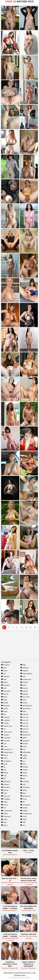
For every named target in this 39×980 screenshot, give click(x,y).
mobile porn (26, 679)
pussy (24, 746)
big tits (5, 694)
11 (26, 627)
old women (25, 709)
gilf (3, 779)
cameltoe (6, 720)
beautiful (5, 685)
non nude (25, 697)
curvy (4, 746)
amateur (5, 665)
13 (35, 627)
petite (24, 738)
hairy (4, 793)
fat (3, 767)
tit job (23, 799)
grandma (6, 787)
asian (4, 671)
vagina (24, 811)
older (23, 711)
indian (4, 814)
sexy (23, 764)
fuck (4, 776)
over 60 (24, 726)
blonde (5, 703)
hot (3, 808)
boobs (4, 709)
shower (24, 770)
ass (3, 674)
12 (30, 627)
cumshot (5, 741)
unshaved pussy (27, 805)
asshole (5, 676)
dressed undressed (9, 749)
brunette (5, 717)
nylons (24, 703)
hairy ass (6, 796)
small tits (25, 781)
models (24, 682)
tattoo (24, 790)
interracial (6, 816)
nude (23, 700)
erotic (4, 758)
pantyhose (25, 735)
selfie (23, 758)
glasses (5, 784)
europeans (6, 761)
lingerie (24, 671)
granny (5, 790)
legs (23, 665)
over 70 (24, 729)
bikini (4, 697)
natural (24, 691)
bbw (4, 679)
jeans (4, 819)
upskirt (24, 808)
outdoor (24, 714)
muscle (24, 688)
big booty (6, 691)
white (23, 819)
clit (3, 729)
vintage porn (26, 814)
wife (23, 822)
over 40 (24, 720)
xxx (23, 825)
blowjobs (5, 706)
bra (3, 714)
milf (23, 676)
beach (4, 682)
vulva (23, 816)
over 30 (24, 717)
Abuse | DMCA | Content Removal (14, 973)
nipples (24, 694)
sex (23, 761)
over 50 (24, 723)
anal (4, 668)
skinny (24, 776)
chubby (5, 723)
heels (4, 802)
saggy (24, 755)
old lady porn (26, 706)
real (23, 749)
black (4, 700)
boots (4, 711)
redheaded (25, 752)
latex (4, 822)
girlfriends (6, 781)
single (24, 773)
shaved (24, 767)
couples (5, 735)
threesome (25, 796)
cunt (4, 744)
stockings (25, 787)
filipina (5, 773)
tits (23, 802)
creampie (6, 738)
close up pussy (8, 732)
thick (23, 793)
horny (4, 805)
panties (24, 732)
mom (23, 685)
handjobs (6, 799)
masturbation (26, 674)
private (24, 744)
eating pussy (7, 752)
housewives (7, 811)
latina (4, 825)
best (4, 688)
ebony (4, 755)
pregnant (25, 741)
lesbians (24, 668)
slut (23, 779)
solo (23, 784)
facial (4, 764)
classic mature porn (9, 726)
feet (4, 770)
